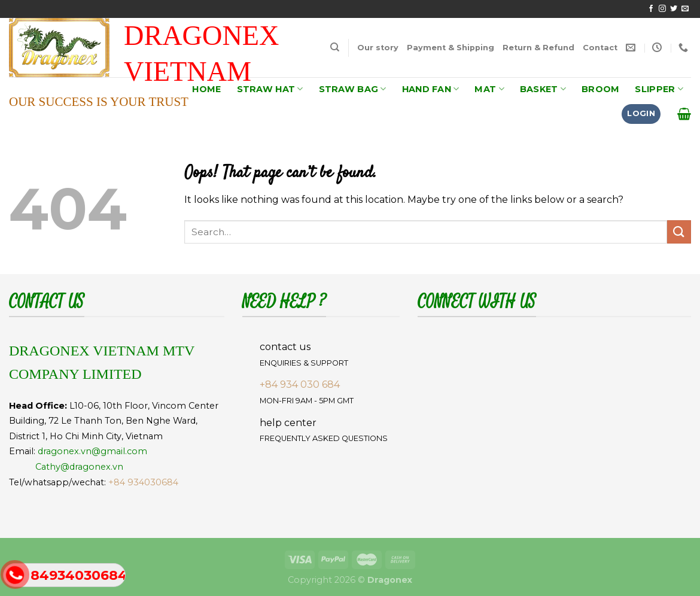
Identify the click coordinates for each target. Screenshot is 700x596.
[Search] (335, 47)
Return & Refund (538, 48)
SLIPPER (659, 89)
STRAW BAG (353, 89)
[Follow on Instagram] (662, 9)
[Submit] (679, 232)
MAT (489, 89)
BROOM (600, 89)
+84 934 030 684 (300, 384)
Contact (600, 48)
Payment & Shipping (451, 48)
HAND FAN (431, 89)
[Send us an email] (685, 9)
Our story (378, 48)
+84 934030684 (143, 482)
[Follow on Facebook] (651, 9)
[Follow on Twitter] (674, 9)
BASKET (543, 89)
